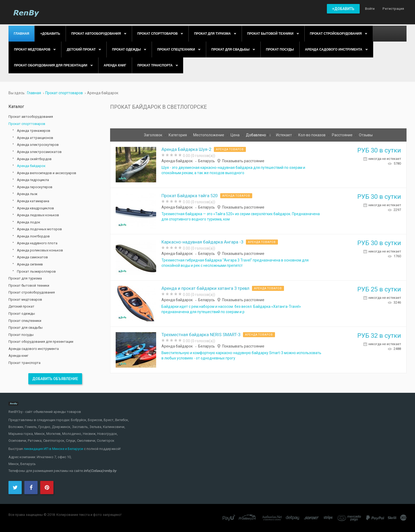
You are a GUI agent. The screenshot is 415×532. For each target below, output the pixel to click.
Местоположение (209, 135)
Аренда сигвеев (30, 264)
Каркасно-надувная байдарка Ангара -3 (202, 242)
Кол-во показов (312, 135)
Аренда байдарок (177, 161)
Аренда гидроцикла (33, 180)
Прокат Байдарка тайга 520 (190, 196)
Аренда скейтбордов (34, 159)
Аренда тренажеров (34, 131)
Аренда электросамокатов (39, 152)
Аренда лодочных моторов (39, 229)
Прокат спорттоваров (27, 124)
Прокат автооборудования (31, 117)
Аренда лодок (29, 222)
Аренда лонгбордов (33, 236)
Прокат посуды (21, 335)
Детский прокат (21, 306)
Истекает (284, 135)
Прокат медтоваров (25, 299)
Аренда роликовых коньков (40, 250)
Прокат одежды (22, 314)
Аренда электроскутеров (38, 145)
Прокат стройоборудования (32, 292)
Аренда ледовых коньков (38, 215)
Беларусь (207, 161)
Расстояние (343, 135)
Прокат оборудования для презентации (41, 342)
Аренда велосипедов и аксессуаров (47, 173)
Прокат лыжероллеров (36, 271)
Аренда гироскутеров (35, 187)
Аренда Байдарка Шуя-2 (186, 149)
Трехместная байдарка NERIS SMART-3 (201, 335)
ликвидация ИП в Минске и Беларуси (53, 449)
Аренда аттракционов (35, 138)
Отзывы (366, 135)
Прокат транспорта (24, 363)
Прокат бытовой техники (29, 285)
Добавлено (256, 135)
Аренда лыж (27, 194)
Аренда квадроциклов (35, 208)
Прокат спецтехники (25, 321)
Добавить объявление (55, 379)
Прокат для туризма (25, 278)
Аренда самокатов (32, 257)
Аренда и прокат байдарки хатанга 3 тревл (205, 288)
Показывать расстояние (243, 161)
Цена (235, 135)
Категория (178, 135)
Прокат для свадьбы (26, 328)
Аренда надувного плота (37, 243)
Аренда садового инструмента (34, 349)
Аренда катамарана (33, 201)
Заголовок (154, 135)
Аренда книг (18, 356)
